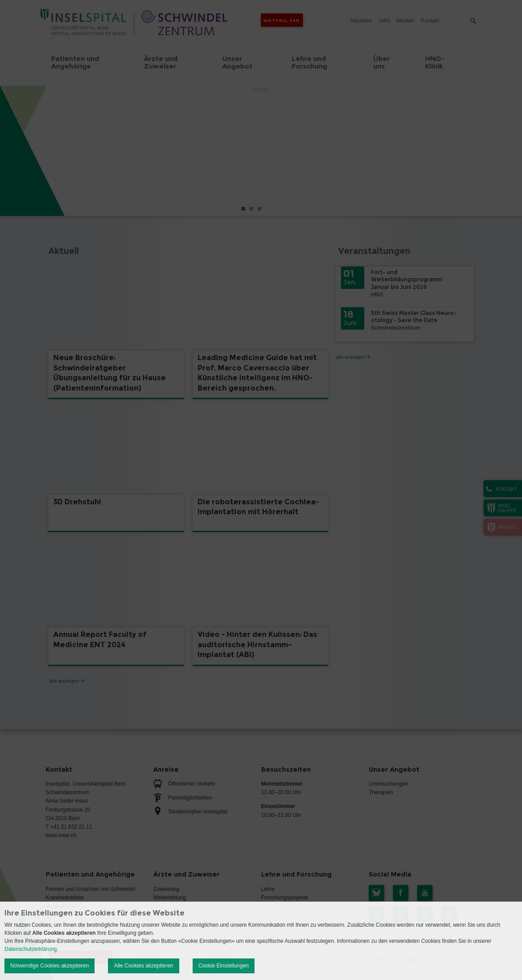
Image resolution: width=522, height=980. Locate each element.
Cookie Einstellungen (224, 966)
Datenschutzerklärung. (31, 949)
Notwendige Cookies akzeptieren (50, 966)
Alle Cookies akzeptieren (143, 966)
